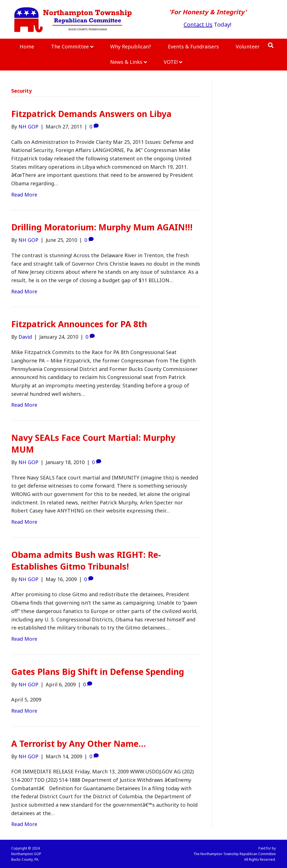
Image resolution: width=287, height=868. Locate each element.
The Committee (70, 46)
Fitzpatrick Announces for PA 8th (79, 324)
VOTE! (171, 62)
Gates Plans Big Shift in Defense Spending (98, 672)
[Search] (271, 45)
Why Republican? (131, 46)
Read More (24, 195)
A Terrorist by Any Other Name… (78, 744)
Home (27, 46)
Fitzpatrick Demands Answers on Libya (91, 114)
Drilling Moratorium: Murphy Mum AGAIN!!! (102, 227)
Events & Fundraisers (193, 46)
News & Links (126, 62)
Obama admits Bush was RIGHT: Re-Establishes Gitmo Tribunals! (86, 561)
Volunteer (248, 46)
